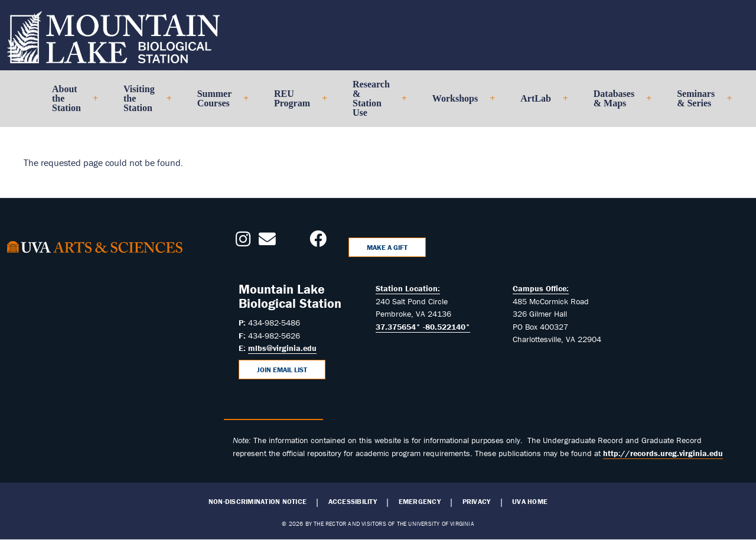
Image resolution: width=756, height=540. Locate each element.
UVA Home (530, 502)
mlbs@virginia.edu (282, 348)
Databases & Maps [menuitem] (617, 103)
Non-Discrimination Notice (258, 502)
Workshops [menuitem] (459, 103)
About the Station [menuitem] (70, 103)
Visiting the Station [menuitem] (143, 103)
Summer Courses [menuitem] (218, 103)
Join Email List (282, 370)
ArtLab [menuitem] (539, 103)
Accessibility (353, 502)
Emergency (420, 502)
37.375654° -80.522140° (423, 327)
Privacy (477, 502)
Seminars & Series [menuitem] (699, 103)
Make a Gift (387, 247)
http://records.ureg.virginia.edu (663, 453)
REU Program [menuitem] (296, 103)
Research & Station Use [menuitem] (375, 103)
